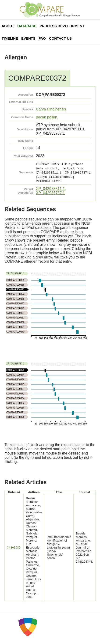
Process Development (62, 26)
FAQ (42, 38)
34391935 (14, 547)
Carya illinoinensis (51, 109)
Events (28, 38)
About (8, 26)
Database (27, 26)
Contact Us (60, 38)
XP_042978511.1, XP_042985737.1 (51, 191)
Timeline (10, 38)
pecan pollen (47, 117)
